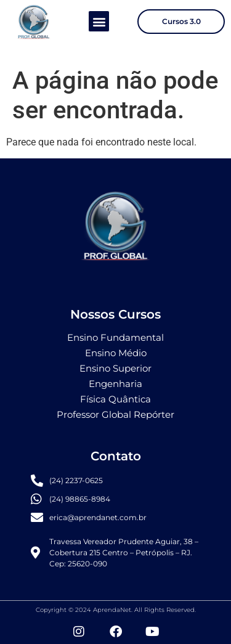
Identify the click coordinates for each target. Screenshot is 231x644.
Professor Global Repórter (115, 414)
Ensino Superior (115, 368)
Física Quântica (115, 399)
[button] (99, 21)
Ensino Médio (116, 353)
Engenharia (115, 384)
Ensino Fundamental (115, 337)
